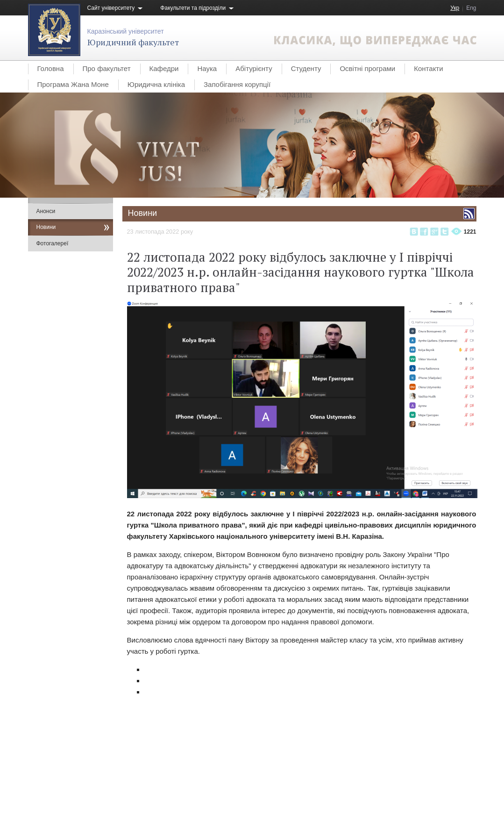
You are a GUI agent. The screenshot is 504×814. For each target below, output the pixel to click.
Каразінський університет (126, 31)
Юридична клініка (156, 84)
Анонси (46, 211)
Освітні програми (367, 68)
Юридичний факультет (133, 42)
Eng (471, 8)
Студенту (306, 68)
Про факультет (107, 68)
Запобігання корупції (237, 84)
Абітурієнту (254, 68)
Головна (51, 68)
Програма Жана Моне (73, 84)
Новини (46, 227)
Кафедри (164, 68)
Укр (455, 8)
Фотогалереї (53, 243)
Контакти (428, 68)
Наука (207, 68)
